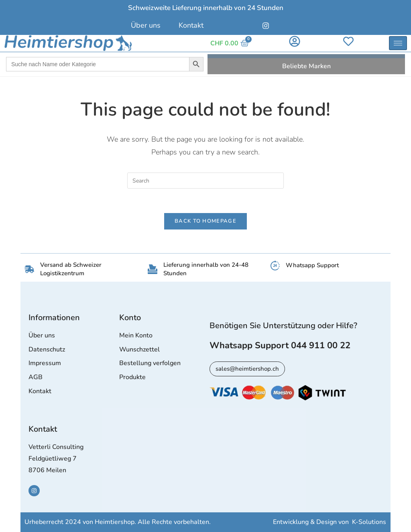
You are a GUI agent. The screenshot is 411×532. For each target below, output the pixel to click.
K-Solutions (369, 522)
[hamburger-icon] (398, 43)
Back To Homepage (205, 221)
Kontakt (191, 25)
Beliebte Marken (306, 66)
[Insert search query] (205, 181)
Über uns (146, 25)
